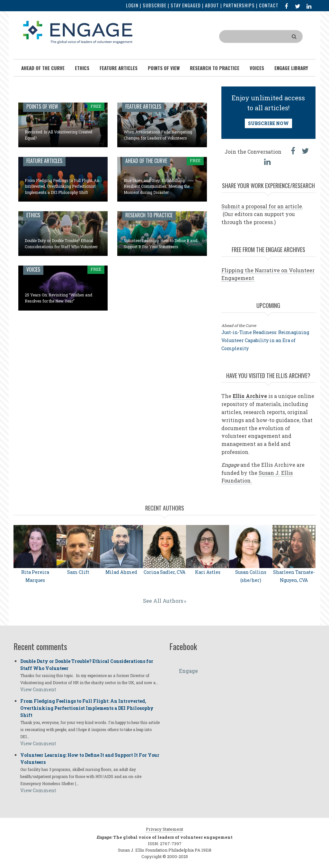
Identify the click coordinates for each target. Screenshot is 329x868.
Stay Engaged (186, 5)
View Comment (38, 689)
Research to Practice (149, 215)
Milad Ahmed (121, 572)
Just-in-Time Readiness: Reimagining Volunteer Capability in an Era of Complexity (265, 340)
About (212, 5)
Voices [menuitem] (257, 68)
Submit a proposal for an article (262, 206)
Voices (33, 269)
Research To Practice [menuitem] (215, 68)
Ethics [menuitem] (82, 68)
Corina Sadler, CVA (164, 572)
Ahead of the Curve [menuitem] (43, 68)
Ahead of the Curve (146, 161)
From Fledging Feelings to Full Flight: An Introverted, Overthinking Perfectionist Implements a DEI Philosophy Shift (62, 186)
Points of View (42, 106)
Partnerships (239, 5)
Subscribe (155, 5)
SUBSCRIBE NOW (268, 123)
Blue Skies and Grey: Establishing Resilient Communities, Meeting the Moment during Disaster (157, 186)
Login (132, 5)
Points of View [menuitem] (164, 68)
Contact (269, 5)
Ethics (33, 215)
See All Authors (163, 601)
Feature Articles (143, 106)
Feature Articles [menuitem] (119, 68)
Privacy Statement (164, 829)
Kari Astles (208, 572)
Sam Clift (78, 572)
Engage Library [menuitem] (291, 68)
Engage (188, 671)
